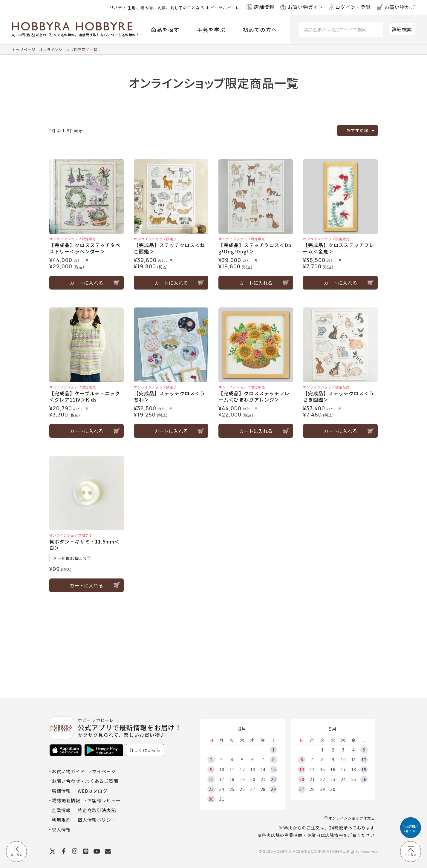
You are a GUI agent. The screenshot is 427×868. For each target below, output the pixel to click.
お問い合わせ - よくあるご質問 (85, 781)
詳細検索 (402, 29)
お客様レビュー (104, 800)
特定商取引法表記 (97, 810)
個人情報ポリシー (97, 820)
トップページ (24, 49)
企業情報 (61, 810)
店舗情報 (334, 835)
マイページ (104, 771)
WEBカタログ (92, 791)
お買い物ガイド (68, 771)
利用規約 (61, 820)
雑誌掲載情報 (66, 800)
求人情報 (61, 830)
